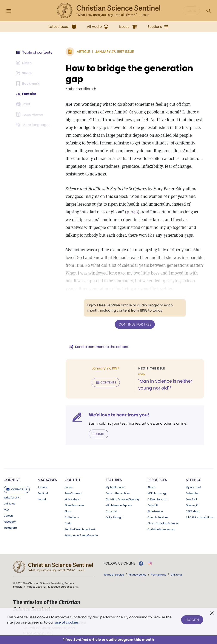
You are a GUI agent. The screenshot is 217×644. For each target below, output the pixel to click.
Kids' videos (72, 499)
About (151, 487)
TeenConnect (73, 493)
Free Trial (191, 499)
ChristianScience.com (161, 529)
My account (193, 487)
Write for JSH (12, 497)
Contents (104, 382)
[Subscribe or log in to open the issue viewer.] (30, 115)
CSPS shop (193, 511)
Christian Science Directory (123, 499)
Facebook (10, 521)
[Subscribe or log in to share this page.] (25, 73)
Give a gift (192, 505)
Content (73, 479)
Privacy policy (137, 574)
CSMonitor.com (157, 499)
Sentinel (43, 493)
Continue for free (134, 324)
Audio (68, 523)
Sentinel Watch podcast (80, 529)
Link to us (9, 503)
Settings (193, 479)
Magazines (47, 479)
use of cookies (67, 622)
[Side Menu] (9, 11)
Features (114, 479)
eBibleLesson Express (119, 505)
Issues (69, 487)
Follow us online (119, 563)
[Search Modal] (208, 11)
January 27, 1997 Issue (112, 52)
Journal (42, 487)
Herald (42, 499)
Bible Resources (75, 505)
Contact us (17, 489)
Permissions (159, 574)
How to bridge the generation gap (127, 74)
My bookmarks (115, 487)
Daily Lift (153, 505)
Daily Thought (115, 517)
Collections (72, 517)
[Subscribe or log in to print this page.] (24, 104)
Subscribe (192, 493)
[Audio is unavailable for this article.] (25, 63)
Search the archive (118, 493)
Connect (12, 479)
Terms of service (114, 574)
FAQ (6, 509)
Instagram (10, 527)
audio (81, 535)
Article (81, 52)
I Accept (192, 619)
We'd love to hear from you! (117, 415)
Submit (96, 434)
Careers (8, 515)
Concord (111, 511)
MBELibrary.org (157, 493)
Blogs (68, 511)
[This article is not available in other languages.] (34, 125)
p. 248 (107, 212)
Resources (157, 479)
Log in (191, 11)
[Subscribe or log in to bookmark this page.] (28, 84)
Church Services (158, 517)
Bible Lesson (155, 511)
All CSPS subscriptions (200, 517)
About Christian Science (163, 523)
